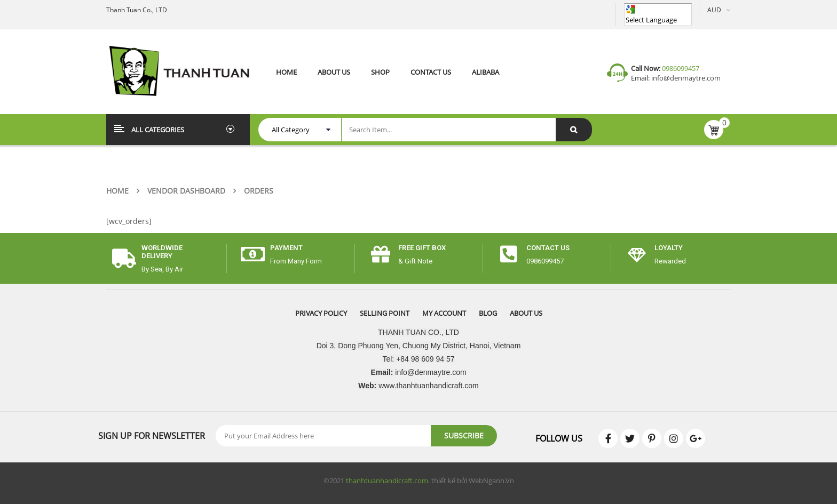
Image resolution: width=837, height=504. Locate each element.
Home (117, 191)
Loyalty (669, 248)
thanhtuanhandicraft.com (387, 481)
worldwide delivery (162, 252)
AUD (714, 10)
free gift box (422, 248)
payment (286, 248)
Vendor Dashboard (186, 191)
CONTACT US (548, 248)
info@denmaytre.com (685, 78)
